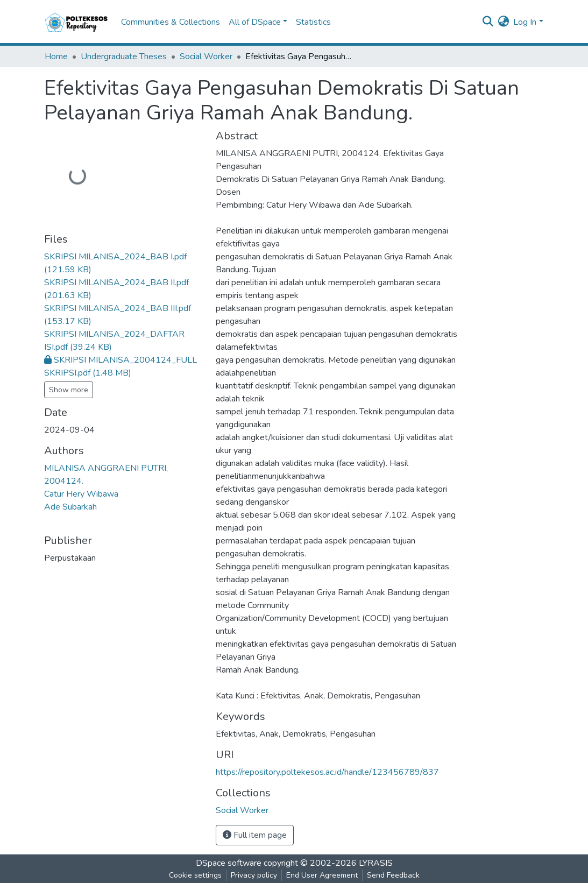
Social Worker (206, 56)
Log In (525, 22)
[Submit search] (488, 22)
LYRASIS (376, 863)
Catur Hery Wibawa (81, 494)
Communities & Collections (171, 22)
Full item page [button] (255, 835)
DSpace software (229, 863)
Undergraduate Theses (124, 56)
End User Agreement (322, 875)
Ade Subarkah (70, 507)
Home (56, 56)
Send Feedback (393, 875)
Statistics (313, 22)
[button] (503, 22)
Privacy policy (254, 875)
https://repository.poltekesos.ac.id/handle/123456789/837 (327, 772)
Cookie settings (195, 875)
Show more (69, 390)
